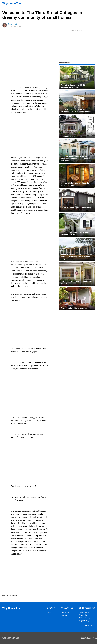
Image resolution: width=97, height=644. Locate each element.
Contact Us (64, 615)
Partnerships (65, 612)
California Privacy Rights (86, 618)
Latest (49, 612)
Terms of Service (84, 612)
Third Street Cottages (31, 158)
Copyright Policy (84, 621)
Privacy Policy (83, 615)
